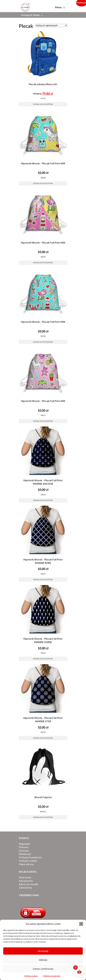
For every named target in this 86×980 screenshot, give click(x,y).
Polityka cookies (31, 976)
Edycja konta (26, 881)
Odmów (43, 960)
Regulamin (25, 844)
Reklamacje (25, 854)
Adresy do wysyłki (29, 884)
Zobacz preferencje (43, 969)
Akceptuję (43, 951)
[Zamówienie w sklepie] (51, 25)
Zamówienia (25, 888)
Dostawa (24, 851)
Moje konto (25, 877)
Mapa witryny (26, 864)
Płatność (24, 847)
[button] (81, 924)
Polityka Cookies (28, 861)
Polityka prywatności (52, 976)
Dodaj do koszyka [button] (43, 104)
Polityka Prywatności (30, 857)
